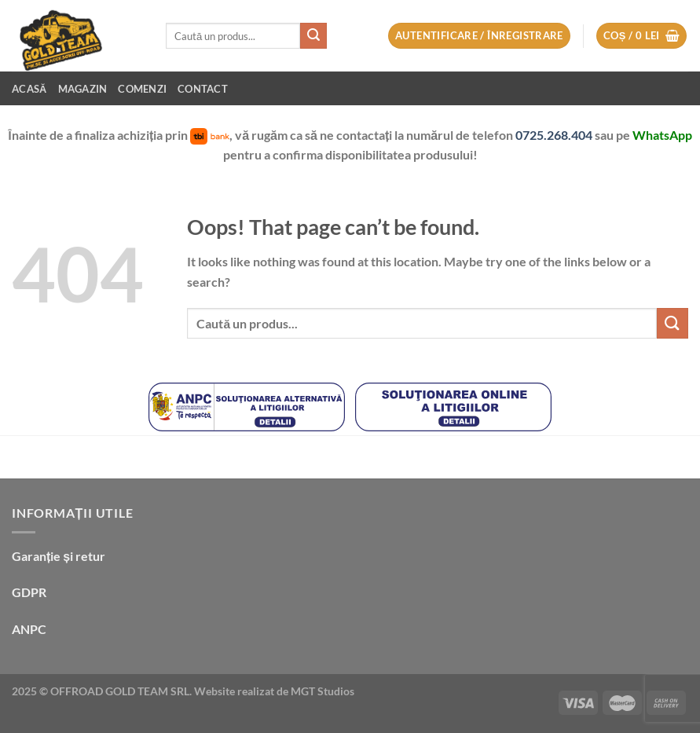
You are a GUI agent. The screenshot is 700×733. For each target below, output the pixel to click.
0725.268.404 (555, 135)
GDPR (29, 592)
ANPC (29, 629)
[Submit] (313, 36)
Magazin (83, 89)
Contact (203, 89)
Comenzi (142, 89)
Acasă (29, 89)
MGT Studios (323, 691)
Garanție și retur (59, 556)
